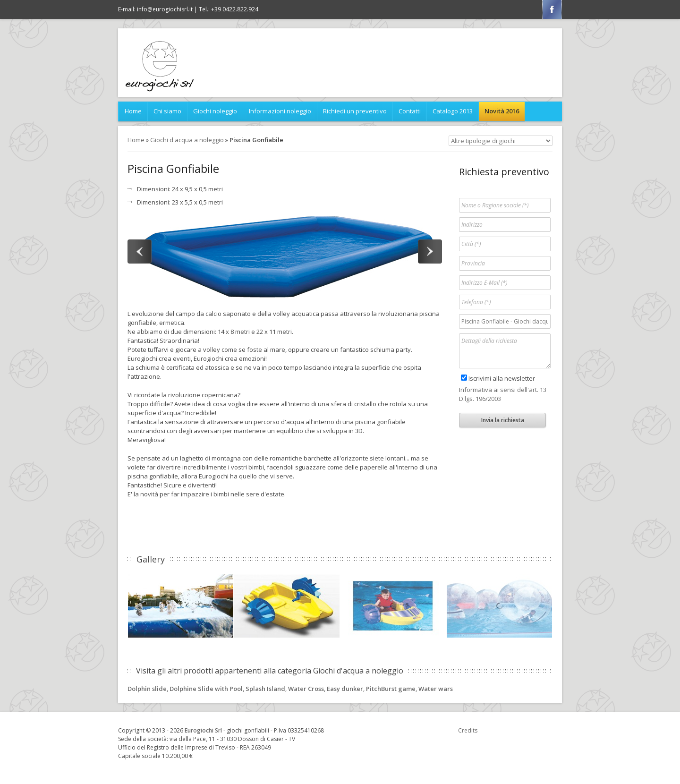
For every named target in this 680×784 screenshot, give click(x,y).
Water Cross (306, 689)
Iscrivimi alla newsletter (502, 378)
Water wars (436, 689)
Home (133, 111)
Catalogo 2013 (453, 111)
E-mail (155, 9)
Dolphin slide (147, 689)
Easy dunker (345, 689)
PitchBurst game (391, 689)
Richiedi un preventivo (355, 111)
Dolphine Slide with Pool (206, 689)
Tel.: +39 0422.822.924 (229, 9)
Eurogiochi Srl (203, 730)
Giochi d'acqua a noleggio (187, 140)
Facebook (552, 9)
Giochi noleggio (215, 111)
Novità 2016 (502, 111)
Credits (468, 730)
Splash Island (265, 689)
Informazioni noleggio (280, 111)
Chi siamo (167, 111)
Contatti (410, 111)
